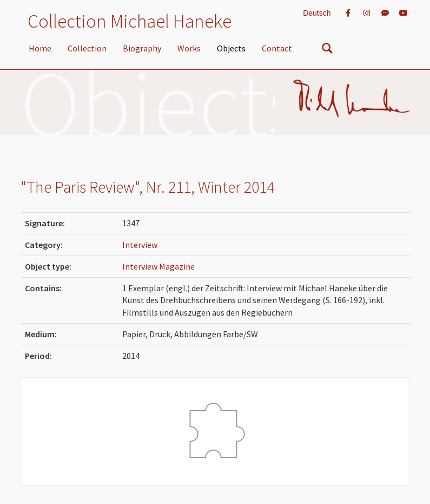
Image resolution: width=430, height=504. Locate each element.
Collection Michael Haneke (130, 21)
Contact (277, 48)
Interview (140, 245)
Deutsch (317, 13)
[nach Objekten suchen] (327, 50)
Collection (87, 48)
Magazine (177, 266)
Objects (231, 48)
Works (189, 48)
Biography (142, 48)
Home (40, 48)
